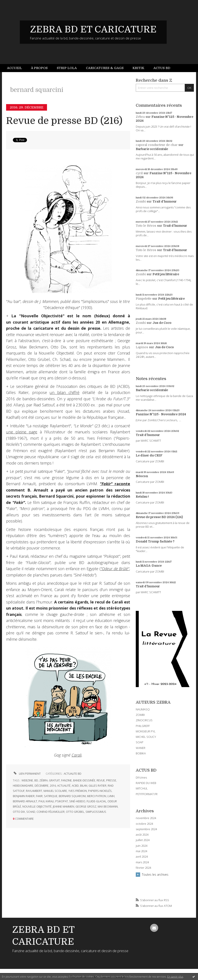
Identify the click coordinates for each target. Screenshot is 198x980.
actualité (64, 786)
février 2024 (143, 868)
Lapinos (142, 347)
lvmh (111, 796)
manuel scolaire (55, 791)
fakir (39, 796)
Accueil (14, 68)
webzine (27, 780)
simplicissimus (96, 812)
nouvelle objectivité (37, 807)
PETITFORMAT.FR (147, 794)
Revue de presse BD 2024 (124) (159, 517)
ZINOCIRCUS (144, 720)
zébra (44, 780)
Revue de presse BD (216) (64, 121)
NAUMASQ (143, 709)
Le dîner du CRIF (149, 455)
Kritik (138, 68)
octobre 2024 (144, 824)
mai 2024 (141, 851)
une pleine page (22, 432)
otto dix (19, 812)
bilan (84, 786)
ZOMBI (140, 715)
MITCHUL (142, 788)
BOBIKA (141, 753)
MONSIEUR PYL (146, 731)
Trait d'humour (165, 201)
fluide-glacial (96, 801)
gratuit (54, 780)
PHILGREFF (143, 726)
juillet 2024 (143, 840)
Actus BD (162, 68)
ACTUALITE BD (73, 774)
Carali (77, 755)
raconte (115, 484)
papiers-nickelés (100, 791)
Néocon (142, 476)
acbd (75, 786)
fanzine (66, 780)
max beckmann (108, 807)
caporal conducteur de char (157, 145)
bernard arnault (25, 801)
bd (36, 780)
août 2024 (142, 835)
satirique (51, 796)
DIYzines (141, 777)
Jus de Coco (162, 323)
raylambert (34, 791)
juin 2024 (142, 846)
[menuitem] (17, 68)
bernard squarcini (72, 796)
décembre (42, 786)
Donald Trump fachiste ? (155, 541)
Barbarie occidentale (152, 149)
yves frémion (78, 791)
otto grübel (75, 812)
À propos (39, 68)
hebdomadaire (23, 786)
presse (111, 780)
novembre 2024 (146, 818)
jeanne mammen (64, 807)
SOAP (140, 742)
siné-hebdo (77, 801)
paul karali (46, 801)
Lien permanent (27, 774)
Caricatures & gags (105, 68)
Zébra (140, 117)
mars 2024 (142, 862)
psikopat (62, 801)
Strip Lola (67, 68)
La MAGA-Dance (149, 566)
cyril (139, 173)
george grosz (86, 807)
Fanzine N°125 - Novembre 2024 (161, 414)
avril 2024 (142, 857)
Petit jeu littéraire (166, 274)
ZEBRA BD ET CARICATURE (93, 29)
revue (101, 780)
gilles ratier (97, 786)
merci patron (97, 796)
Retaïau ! (142, 497)
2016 (53, 786)
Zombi (141, 201)
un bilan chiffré (65, 392)
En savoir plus (175, 977)
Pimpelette (144, 299)
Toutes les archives (155, 874)
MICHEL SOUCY (146, 737)
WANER (141, 748)
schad (31, 812)
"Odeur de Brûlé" (115, 569)
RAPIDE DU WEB (146, 783)
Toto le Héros (146, 226)
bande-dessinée (84, 780)
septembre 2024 (146, 829)
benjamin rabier (24, 796)
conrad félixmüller (51, 812)
